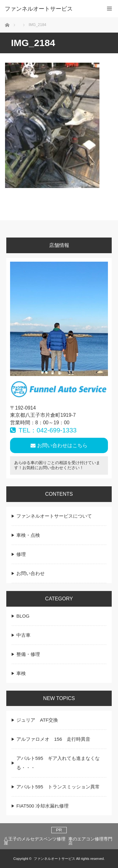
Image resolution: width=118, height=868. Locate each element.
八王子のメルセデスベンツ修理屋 (35, 841)
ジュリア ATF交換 (37, 720)
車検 (21, 673)
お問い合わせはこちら (59, 445)
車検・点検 (28, 535)
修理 (21, 554)
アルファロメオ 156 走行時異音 (53, 739)
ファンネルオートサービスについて (54, 516)
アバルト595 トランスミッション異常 (58, 787)
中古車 (23, 635)
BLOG (23, 616)
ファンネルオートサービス (54, 859)
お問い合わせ (31, 573)
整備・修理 (28, 654)
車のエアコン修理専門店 (90, 841)
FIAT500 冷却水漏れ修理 (42, 806)
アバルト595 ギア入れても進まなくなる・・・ (58, 763)
